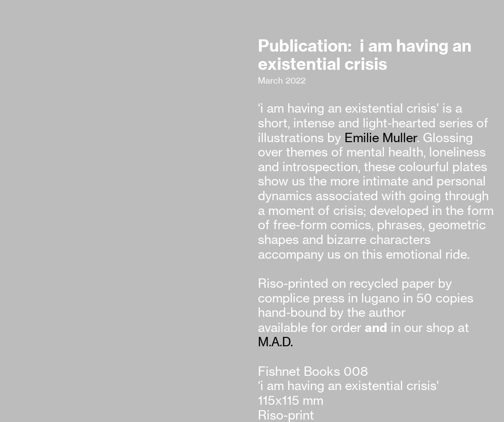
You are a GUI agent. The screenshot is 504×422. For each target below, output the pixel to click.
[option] (127, 155)
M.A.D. (275, 342)
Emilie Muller (381, 138)
